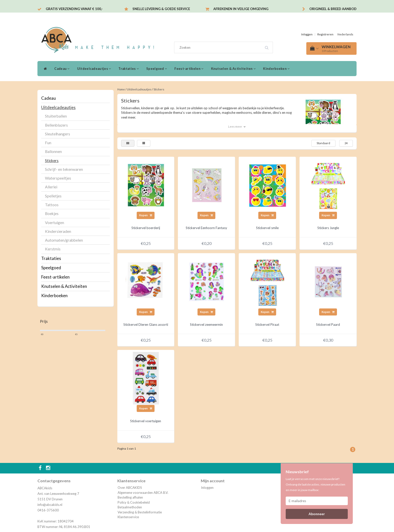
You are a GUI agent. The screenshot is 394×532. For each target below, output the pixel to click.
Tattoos (52, 205)
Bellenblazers (56, 125)
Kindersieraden (58, 231)
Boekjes (52, 214)
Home (121, 89)
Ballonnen (53, 151)
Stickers (52, 161)
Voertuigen (55, 223)
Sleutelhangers (58, 134)
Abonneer (317, 514)
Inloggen (307, 34)
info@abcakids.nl (50, 505)
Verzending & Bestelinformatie (140, 512)
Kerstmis (53, 249)
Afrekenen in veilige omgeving (241, 9)
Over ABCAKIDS (130, 488)
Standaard (323, 143)
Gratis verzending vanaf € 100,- (74, 9)
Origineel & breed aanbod (333, 9)
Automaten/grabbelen (64, 240)
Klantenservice (128, 517)
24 (346, 143)
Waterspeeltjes (58, 178)
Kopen (146, 215)
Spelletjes (53, 196)
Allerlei (51, 187)
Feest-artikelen (189, 69)
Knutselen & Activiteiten (233, 69)
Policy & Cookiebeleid (134, 502)
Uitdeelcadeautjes (94, 69)
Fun (48, 143)
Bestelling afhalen (130, 497)
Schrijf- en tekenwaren (64, 169)
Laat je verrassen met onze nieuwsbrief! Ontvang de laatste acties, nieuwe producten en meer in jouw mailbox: (315, 484)
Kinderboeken (276, 69)
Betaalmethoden (130, 507)
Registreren (325, 34)
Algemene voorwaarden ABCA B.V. (143, 493)
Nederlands (345, 34)
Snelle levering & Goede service (161, 9)
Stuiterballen (56, 116)
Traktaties (129, 69)
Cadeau (62, 69)
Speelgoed (157, 69)
